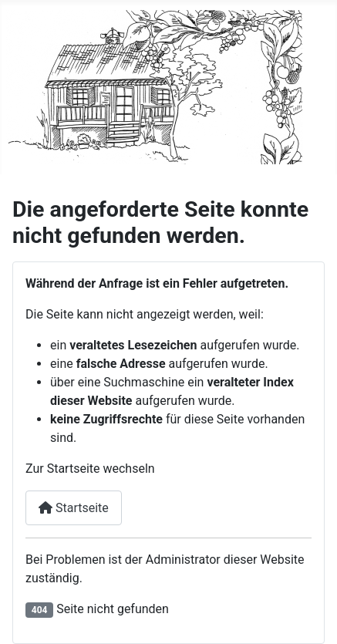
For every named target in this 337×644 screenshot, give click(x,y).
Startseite (74, 508)
